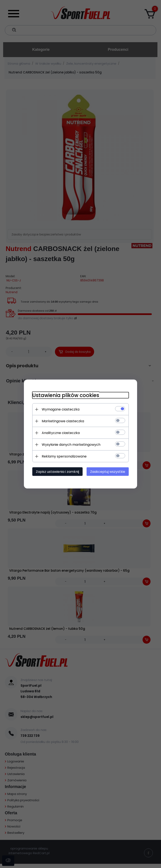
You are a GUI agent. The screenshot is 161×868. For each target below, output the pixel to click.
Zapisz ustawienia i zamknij (57, 472)
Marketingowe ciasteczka (63, 421)
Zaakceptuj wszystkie (108, 472)
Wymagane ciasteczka (61, 409)
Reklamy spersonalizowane (64, 456)
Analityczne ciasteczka (61, 433)
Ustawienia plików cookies (66, 395)
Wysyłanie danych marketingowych (71, 445)
